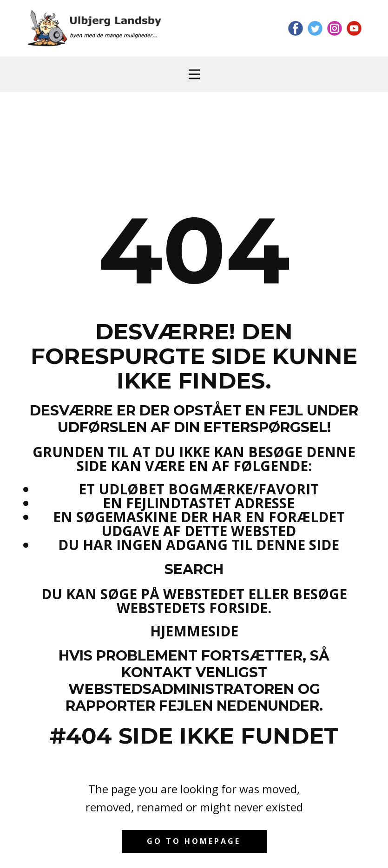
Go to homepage (194, 841)
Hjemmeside (194, 631)
